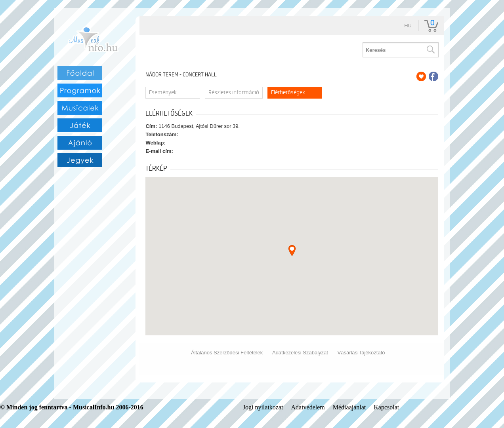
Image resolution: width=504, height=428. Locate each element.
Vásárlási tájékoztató (361, 353)
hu (408, 26)
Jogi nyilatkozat (263, 407)
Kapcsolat (386, 407)
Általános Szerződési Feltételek (227, 353)
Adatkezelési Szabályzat (300, 353)
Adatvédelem (308, 407)
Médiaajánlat (349, 407)
